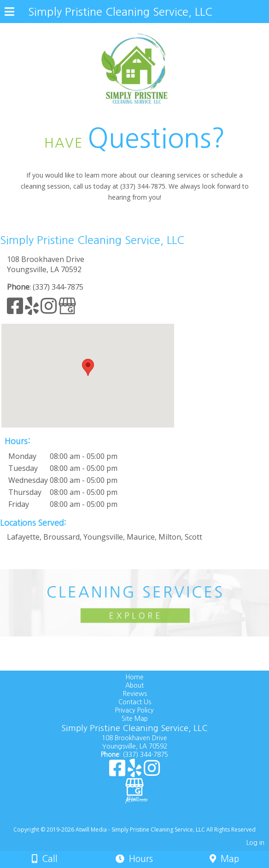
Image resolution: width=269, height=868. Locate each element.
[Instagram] (50, 310)
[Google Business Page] (67, 310)
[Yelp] (33, 310)
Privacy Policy (134, 710)
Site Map (135, 719)
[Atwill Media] (143, 819)
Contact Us (135, 702)
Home (134, 677)
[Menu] (9, 13)
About (134, 685)
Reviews (135, 694)
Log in (255, 843)
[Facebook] (16, 310)
